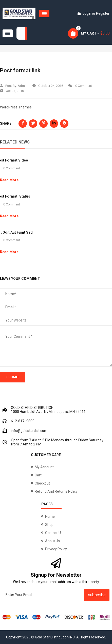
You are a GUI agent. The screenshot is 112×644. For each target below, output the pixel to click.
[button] (44, 13)
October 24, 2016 (48, 86)
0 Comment (80, 86)
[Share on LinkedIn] (54, 124)
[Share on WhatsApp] (64, 124)
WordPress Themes (16, 107)
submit (13, 377)
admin (23, 86)
